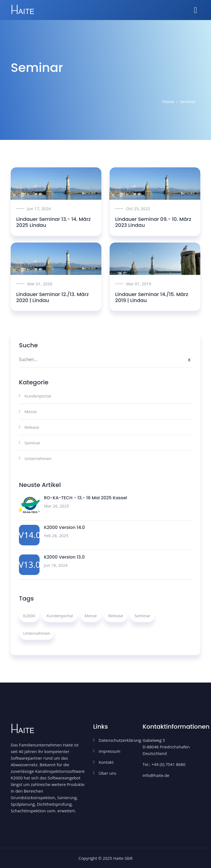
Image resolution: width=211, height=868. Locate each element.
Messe (31, 412)
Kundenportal (38, 396)
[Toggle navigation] (195, 10)
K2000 (29, 616)
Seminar (32, 443)
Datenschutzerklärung (120, 740)
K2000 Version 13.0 (64, 557)
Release (32, 427)
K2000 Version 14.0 (64, 527)
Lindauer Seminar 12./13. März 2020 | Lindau (52, 297)
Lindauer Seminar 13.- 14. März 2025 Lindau (53, 222)
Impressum (109, 751)
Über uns (107, 773)
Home (168, 102)
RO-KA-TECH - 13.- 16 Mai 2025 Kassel (86, 498)
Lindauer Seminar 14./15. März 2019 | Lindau (152, 297)
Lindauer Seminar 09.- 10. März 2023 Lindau (153, 222)
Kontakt (106, 762)
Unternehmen (38, 458)
